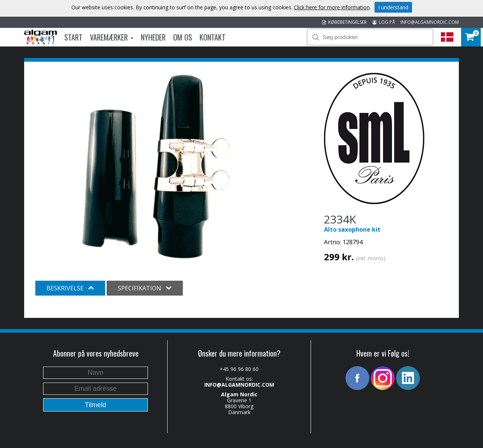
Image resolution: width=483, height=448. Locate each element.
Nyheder (153, 37)
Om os (183, 37)
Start (73, 37)
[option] (156, 167)
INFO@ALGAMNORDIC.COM (430, 22)
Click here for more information (332, 7)
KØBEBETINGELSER (344, 22)
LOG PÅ (384, 22)
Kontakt (213, 37)
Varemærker (112, 37)
